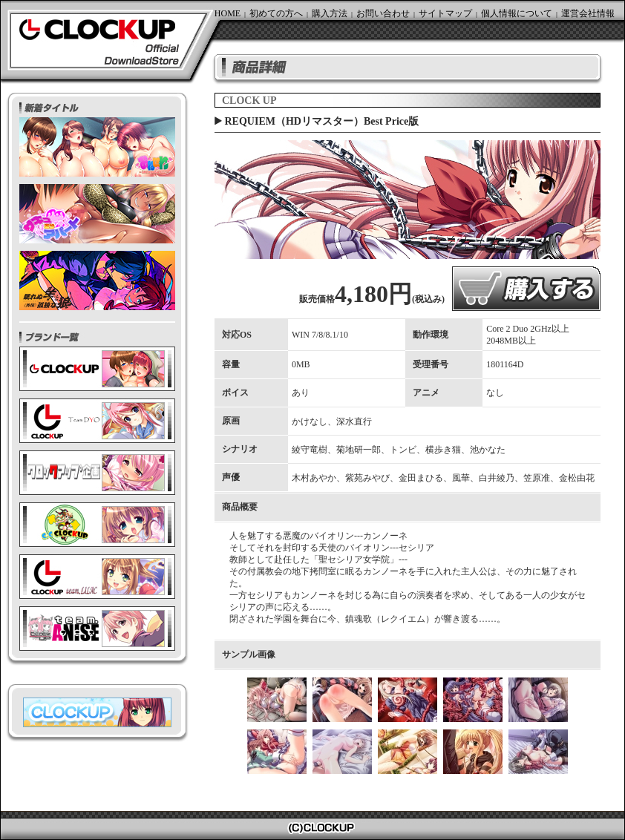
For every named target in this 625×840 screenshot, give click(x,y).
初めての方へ (276, 13)
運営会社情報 (588, 13)
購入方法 (330, 13)
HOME (228, 13)
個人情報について (517, 13)
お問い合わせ (383, 13)
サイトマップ (445, 13)
